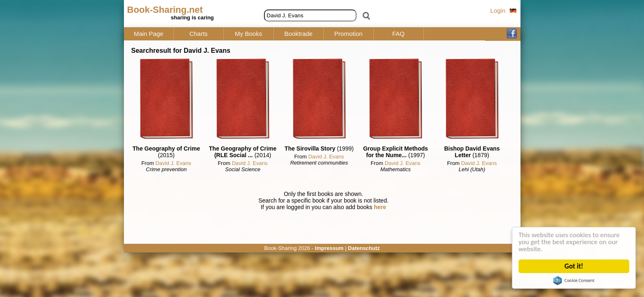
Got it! (574, 266)
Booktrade (298, 34)
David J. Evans (173, 163)
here (380, 207)
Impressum (329, 248)
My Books (249, 34)
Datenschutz (364, 248)
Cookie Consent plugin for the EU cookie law (574, 280)
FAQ (398, 34)
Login (498, 11)
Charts (198, 34)
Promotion (348, 34)
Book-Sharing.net (165, 10)
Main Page (149, 34)
